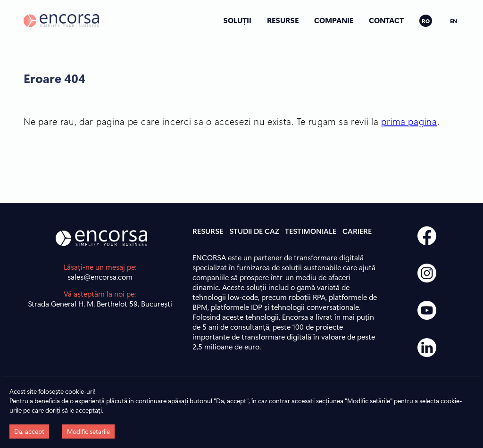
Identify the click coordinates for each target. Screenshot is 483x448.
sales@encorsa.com (100, 277)
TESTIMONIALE (311, 231)
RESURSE (283, 20)
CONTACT (386, 20)
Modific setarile (88, 431)
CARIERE (357, 231)
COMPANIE (334, 20)
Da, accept (29, 431)
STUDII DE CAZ (254, 231)
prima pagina (409, 121)
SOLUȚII (237, 20)
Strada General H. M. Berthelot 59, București (100, 303)
